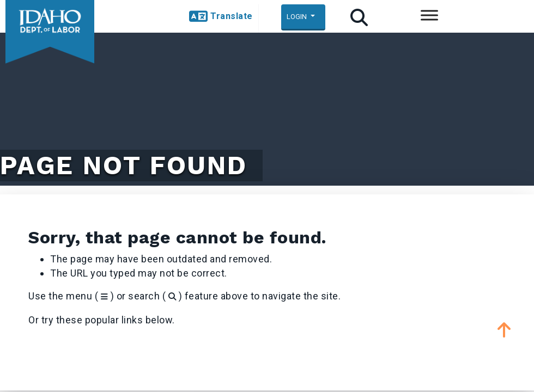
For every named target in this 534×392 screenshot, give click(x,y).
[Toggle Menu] (429, 15)
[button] (221, 17)
